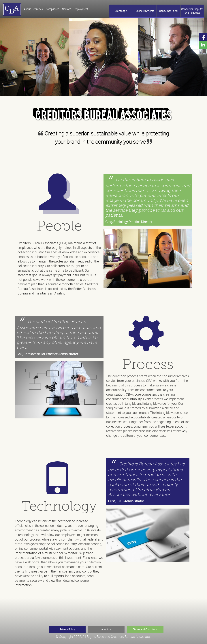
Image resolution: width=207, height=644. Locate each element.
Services (38, 9)
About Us (106, 629)
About (27, 9)
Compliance (52, 9)
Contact (66, 9)
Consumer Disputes (192, 11)
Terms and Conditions (145, 629)
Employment (81, 9)
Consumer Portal (169, 11)
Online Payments (145, 11)
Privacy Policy (67, 629)
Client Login (121, 11)
